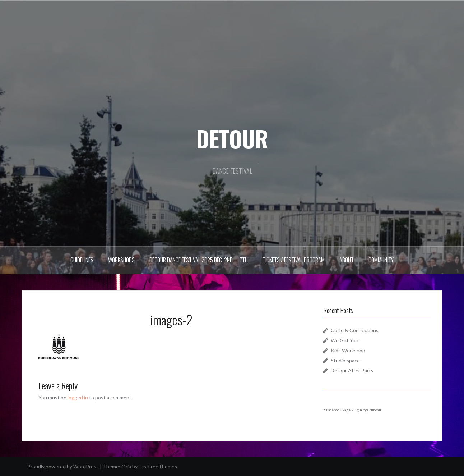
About (347, 260)
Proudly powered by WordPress (63, 466)
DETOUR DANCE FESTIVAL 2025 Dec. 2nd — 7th (199, 260)
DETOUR (232, 138)
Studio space (345, 360)
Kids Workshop (348, 350)
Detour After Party (352, 370)
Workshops (121, 260)
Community (381, 260)
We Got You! (345, 340)
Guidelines (82, 260)
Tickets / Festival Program (294, 260)
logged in (78, 397)
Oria (126, 466)
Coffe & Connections (355, 330)
